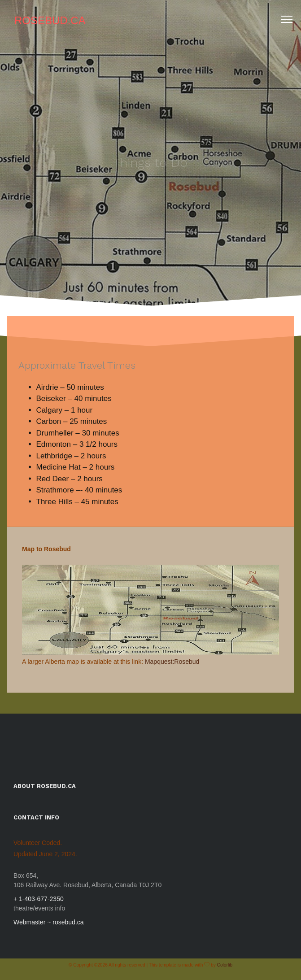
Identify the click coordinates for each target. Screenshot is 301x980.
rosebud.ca (68, 922)
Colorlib (225, 965)
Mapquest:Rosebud (172, 665)
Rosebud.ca (50, 20)
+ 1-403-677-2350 (39, 899)
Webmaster (29, 922)
